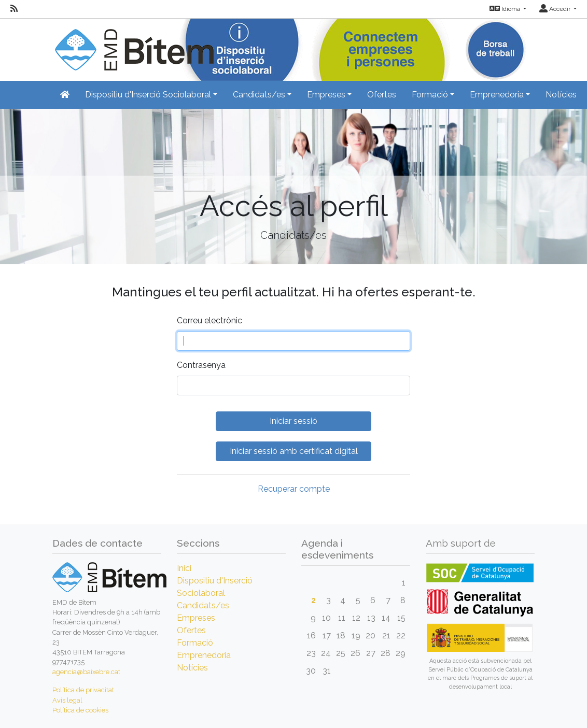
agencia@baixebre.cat (86, 672)
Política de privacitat (83, 690)
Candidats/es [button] (259, 95)
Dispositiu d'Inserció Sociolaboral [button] (148, 95)
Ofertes (382, 95)
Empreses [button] (326, 95)
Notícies (561, 95)
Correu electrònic (209, 320)
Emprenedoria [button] (497, 95)
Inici (184, 568)
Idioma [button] (506, 9)
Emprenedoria (204, 655)
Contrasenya (201, 365)
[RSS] (14, 9)
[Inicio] (133, 44)
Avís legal (67, 700)
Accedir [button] (556, 9)
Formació (195, 643)
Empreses (196, 618)
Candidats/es (203, 605)
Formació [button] (430, 95)
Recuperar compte (294, 489)
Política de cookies (80, 710)
